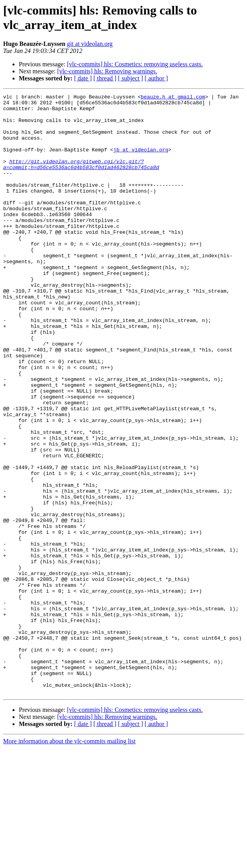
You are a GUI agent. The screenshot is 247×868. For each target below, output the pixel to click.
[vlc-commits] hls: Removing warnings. (107, 71)
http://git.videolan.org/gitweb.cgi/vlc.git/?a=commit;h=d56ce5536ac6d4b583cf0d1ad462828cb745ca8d (81, 179)
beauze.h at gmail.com (173, 98)
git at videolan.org (90, 44)
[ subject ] (131, 78)
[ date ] (83, 78)
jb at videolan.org (141, 161)
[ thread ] (105, 78)
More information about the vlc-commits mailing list (69, 861)
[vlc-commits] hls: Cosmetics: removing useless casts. (135, 64)
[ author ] (156, 78)
